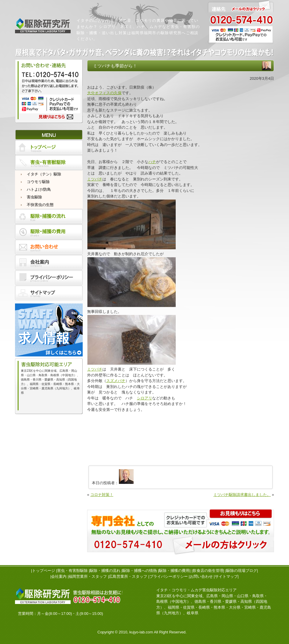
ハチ (152, 162)
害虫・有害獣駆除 (72, 571)
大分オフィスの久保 (104, 93)
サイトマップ (226, 576)
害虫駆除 (34, 197)
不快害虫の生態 (40, 205)
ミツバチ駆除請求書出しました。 (242, 495)
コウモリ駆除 (38, 182)
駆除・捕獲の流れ (105, 571)
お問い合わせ (201, 576)
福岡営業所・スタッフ (88, 576)
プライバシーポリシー (169, 576)
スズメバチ (116, 381)
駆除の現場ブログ (242, 571)
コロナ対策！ (102, 495)
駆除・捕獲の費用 (174, 571)
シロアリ (144, 398)
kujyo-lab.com (141, 632)
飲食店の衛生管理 (208, 571)
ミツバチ (95, 179)
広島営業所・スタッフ (128, 576)
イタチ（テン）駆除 (44, 174)
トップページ (44, 571)
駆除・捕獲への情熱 (140, 571)
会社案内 (59, 576)
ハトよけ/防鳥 (39, 189)
